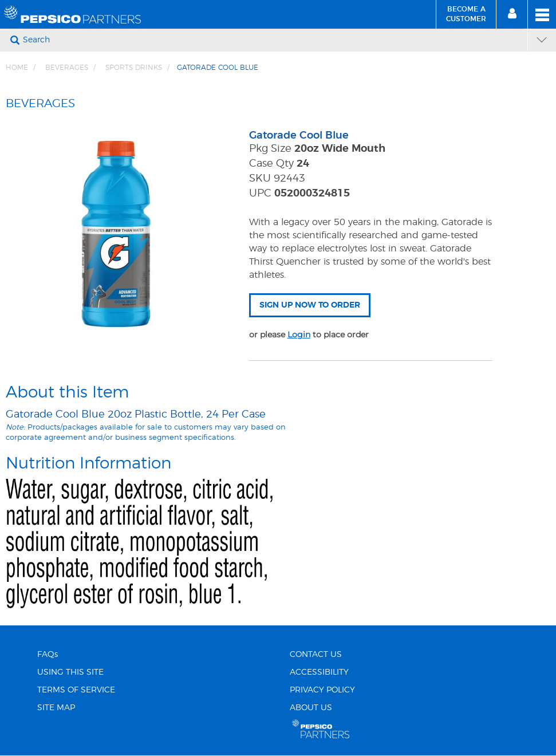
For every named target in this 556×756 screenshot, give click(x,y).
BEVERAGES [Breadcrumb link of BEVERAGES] (67, 68)
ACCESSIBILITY (319, 672)
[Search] (274, 40)
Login (299, 334)
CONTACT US (316, 655)
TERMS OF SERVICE (76, 690)
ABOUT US (311, 708)
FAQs (48, 655)
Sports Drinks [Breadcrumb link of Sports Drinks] (134, 68)
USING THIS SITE (70, 672)
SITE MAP (56, 708)
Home (17, 68)
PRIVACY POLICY (322, 690)
